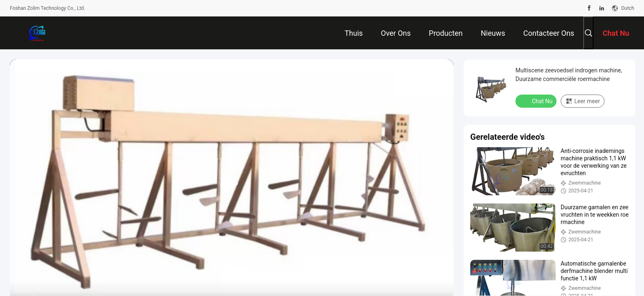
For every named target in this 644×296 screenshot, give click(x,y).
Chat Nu (537, 101)
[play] (232, 184)
